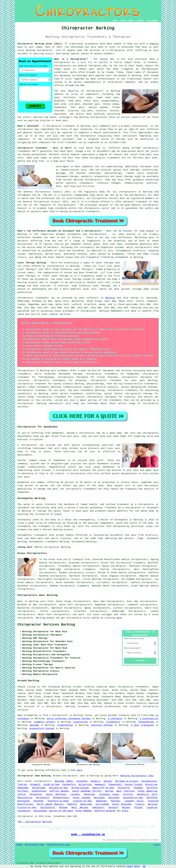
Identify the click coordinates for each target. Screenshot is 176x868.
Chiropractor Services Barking (46, 625)
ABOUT (131, 21)
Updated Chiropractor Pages (58, 845)
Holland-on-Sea (58, 788)
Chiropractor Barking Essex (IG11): (40, 44)
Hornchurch (43, 798)
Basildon (99, 798)
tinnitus (101, 111)
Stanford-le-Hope (58, 801)
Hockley (115, 801)
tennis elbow (111, 104)
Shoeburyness (61, 798)
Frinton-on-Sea (27, 808)
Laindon (75, 794)
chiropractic (54, 126)
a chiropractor (116, 50)
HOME (115, 21)
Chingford (124, 788)
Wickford (152, 788)
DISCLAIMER (152, 21)
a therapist (115, 719)
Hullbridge (39, 788)
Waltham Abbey (64, 781)
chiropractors (121, 569)
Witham (63, 808)
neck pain (86, 97)
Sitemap (19, 845)
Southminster (149, 781)
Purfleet (23, 791)
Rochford (152, 798)
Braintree (151, 785)
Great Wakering (148, 791)
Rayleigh (89, 794)
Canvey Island (133, 785)
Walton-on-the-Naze (61, 811)
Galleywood (40, 811)
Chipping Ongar (109, 794)
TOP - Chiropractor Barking (35, 822)
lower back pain (108, 97)
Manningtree (25, 798)
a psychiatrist (149, 719)
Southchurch (48, 808)
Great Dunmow (81, 798)
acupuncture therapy (42, 728)
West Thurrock (125, 791)
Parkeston (36, 794)
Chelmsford (69, 785)
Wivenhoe (82, 781)
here (119, 618)
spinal (98, 54)
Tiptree (22, 785)
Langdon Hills (134, 801)
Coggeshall (115, 785)
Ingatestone (39, 791)
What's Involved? (28, 126)
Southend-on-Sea (133, 798)
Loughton (152, 808)
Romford (72, 804)
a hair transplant (143, 725)
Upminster (98, 808)
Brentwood (23, 801)
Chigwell (35, 785)
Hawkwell (100, 785)
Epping (108, 781)
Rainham (38, 801)
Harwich (113, 808)
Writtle (128, 794)
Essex (28, 781)
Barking (110, 298)
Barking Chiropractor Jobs (137, 776)
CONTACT (140, 21)
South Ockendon (122, 804)
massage (34, 725)
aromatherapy (65, 725)
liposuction (81, 722)
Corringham (102, 804)
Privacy (157, 845)
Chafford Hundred (105, 811)
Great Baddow (83, 811)
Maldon (126, 808)
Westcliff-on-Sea (103, 788)
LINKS (123, 21)
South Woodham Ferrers (87, 791)
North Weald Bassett (50, 804)
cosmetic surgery (45, 722)
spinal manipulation (134, 387)
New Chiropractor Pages (35, 845)
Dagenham (23, 788)
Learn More (133, 866)
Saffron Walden (59, 791)
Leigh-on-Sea (51, 785)
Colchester (24, 811)
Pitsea (138, 808)
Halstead (114, 798)
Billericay (85, 785)
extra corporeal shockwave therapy (69, 719)
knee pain (74, 101)
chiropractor (88, 136)
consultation (140, 126)
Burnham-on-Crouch (126, 781)
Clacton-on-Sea (82, 801)
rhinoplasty (113, 722)
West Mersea (80, 808)
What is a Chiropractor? (71, 59)
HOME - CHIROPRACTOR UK (88, 834)
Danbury (95, 781)
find (50, 601)
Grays (125, 811)
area (48, 816)
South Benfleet (56, 794)
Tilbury (140, 804)
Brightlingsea (80, 788)
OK (144, 866)
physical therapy (102, 725)
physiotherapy (95, 384)
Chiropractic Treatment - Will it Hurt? (45, 148)
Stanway (138, 788)
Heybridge (86, 804)
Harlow (109, 791)
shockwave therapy (70, 374)
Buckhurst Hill (147, 794)
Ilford (21, 794)
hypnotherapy (146, 722)
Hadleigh (101, 801)
